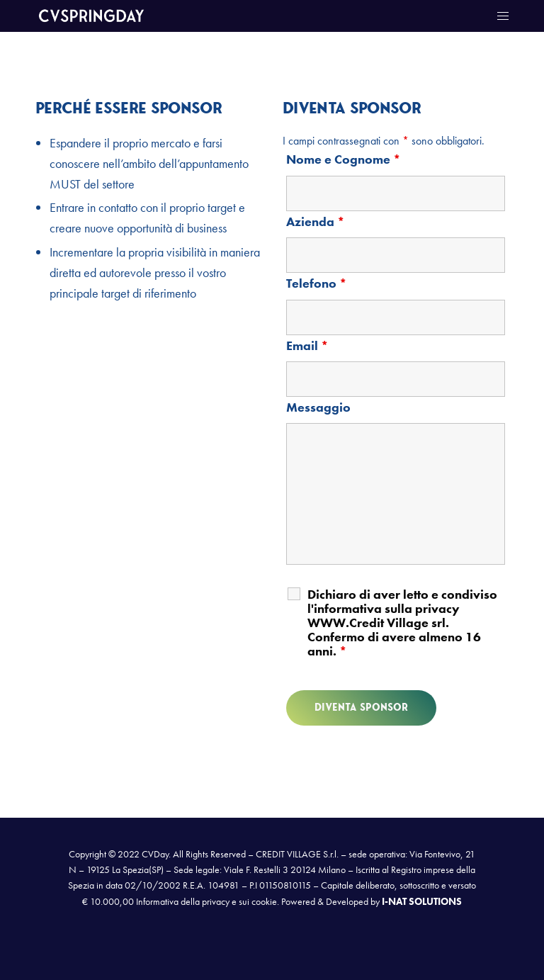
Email (307, 346)
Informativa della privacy (183, 901)
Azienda (316, 222)
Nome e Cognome (344, 159)
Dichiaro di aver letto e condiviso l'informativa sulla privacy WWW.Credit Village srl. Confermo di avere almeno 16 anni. (402, 623)
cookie (264, 901)
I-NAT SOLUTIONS (422, 901)
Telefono (317, 283)
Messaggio (318, 407)
